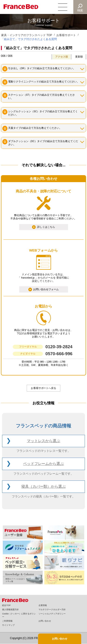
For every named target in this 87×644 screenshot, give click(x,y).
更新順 (79, 57)
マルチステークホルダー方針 (52, 610)
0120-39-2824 (59, 347)
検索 (80, 10)
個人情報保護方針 (10, 610)
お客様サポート (66, 35)
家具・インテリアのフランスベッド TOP (27, 35)
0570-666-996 (59, 354)
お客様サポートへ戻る (44, 388)
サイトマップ (8, 625)
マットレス (44, 441)
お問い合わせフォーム (46, 289)
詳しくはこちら (46, 227)
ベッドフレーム (44, 464)
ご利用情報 (7, 621)
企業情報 (43, 605)
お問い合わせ (45, 621)
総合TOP (6, 605)
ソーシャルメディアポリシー (52, 614)
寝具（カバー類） (44, 487)
